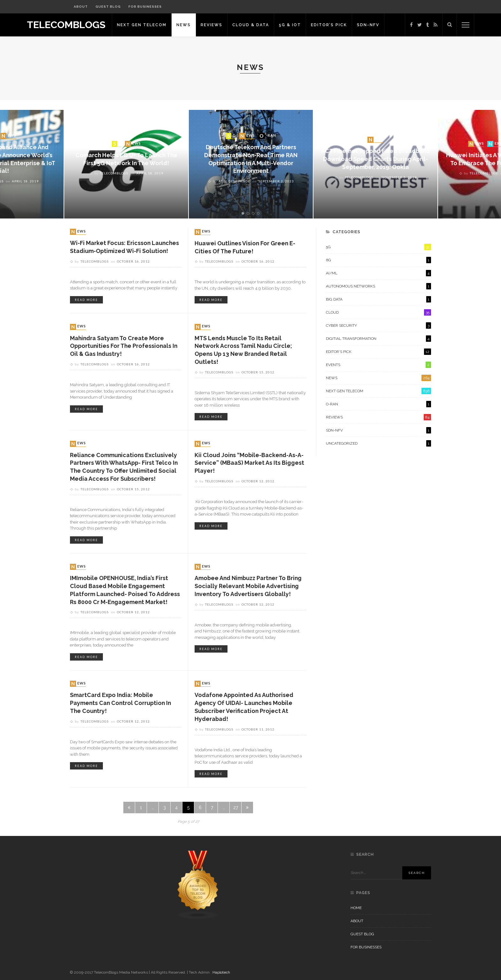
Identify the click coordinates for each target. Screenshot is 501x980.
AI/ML (378, 273)
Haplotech (221, 972)
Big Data (378, 299)
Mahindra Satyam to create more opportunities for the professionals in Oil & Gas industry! (125, 346)
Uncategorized (378, 443)
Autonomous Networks (378, 286)
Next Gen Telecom (145, 25)
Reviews (215, 25)
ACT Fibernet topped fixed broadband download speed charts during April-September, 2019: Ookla (376, 159)
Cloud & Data (254, 25)
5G (117, 143)
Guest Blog (108, 7)
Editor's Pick (378, 352)
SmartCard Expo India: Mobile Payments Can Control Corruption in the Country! (121, 704)
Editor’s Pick (332, 25)
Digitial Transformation (378, 339)
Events (378, 365)
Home (356, 908)
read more (86, 300)
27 (236, 809)
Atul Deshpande (234, 181)
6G (378, 260)
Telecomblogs (114, 173)
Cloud (378, 312)
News (187, 25)
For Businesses (145, 7)
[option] (251, 164)
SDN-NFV (372, 25)
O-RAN (268, 135)
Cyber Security (378, 325)
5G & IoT (293, 25)
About (81, 7)
